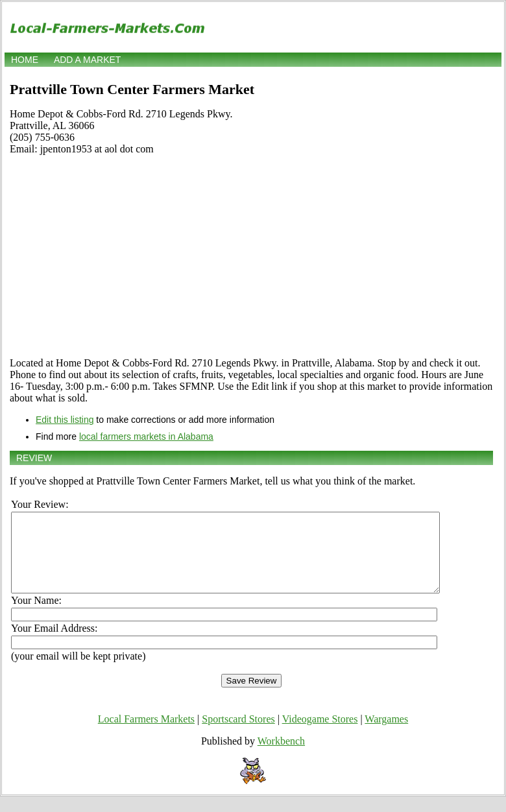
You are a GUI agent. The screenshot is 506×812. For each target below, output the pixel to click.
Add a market (87, 60)
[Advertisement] (251, 256)
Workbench (281, 757)
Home (25, 60)
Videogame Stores (320, 734)
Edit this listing (65, 420)
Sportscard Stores (238, 734)
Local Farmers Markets (146, 734)
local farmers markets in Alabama (146, 436)
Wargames (386, 734)
